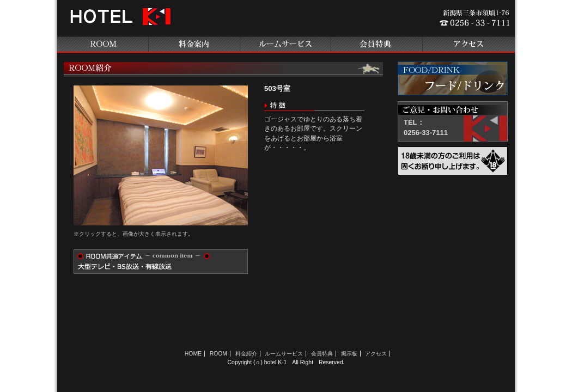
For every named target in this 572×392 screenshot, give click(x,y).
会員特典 (378, 44)
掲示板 (349, 354)
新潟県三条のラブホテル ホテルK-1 (119, 21)
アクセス (469, 44)
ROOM (218, 354)
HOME (193, 354)
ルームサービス (286, 44)
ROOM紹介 (103, 44)
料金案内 (194, 44)
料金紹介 (246, 354)
